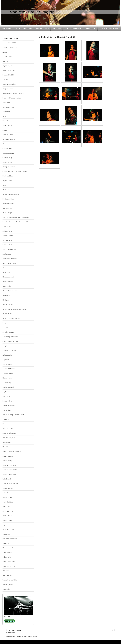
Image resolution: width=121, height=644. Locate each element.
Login (114, 630)
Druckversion (11, 630)
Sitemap (19, 630)
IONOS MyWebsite (27, 636)
